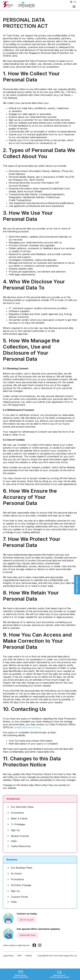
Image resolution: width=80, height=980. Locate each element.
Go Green (15, 874)
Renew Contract (18, 836)
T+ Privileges (16, 824)
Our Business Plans (20, 868)
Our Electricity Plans (20, 807)
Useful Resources (19, 846)
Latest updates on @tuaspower (16, 945)
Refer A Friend (17, 819)
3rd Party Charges (19, 885)
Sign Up (14, 830)
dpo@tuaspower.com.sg (27, 727)
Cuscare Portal (18, 897)
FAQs (12, 841)
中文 (75, 2)
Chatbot (29, 956)
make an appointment (21, 977)
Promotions (16, 813)
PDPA (19, 956)
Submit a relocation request (59, 977)
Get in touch (26, 920)
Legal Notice (8, 956)
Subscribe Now (28, 935)
